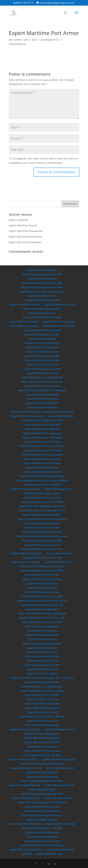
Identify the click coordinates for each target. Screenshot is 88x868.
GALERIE (27, 854)
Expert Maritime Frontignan (42, 343)
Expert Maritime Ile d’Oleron (42, 656)
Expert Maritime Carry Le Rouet (42, 317)
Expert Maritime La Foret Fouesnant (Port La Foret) (42, 678)
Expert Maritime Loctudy (25, 729)
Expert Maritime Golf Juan (42, 352)
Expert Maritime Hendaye (42, 648)
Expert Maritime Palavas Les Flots (42, 420)
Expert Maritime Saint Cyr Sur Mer (42, 502)
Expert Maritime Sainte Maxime (42, 532)
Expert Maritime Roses (59, 489)
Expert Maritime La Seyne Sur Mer (42, 382)
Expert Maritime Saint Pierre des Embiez (42, 519)
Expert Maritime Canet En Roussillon (42, 292)
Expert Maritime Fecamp (42, 837)
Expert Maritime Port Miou (42, 467)
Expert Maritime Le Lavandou (42, 386)
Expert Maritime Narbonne (27, 416)
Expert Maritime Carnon (60, 304)
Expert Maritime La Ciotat (42, 373)
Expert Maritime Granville (26, 850)
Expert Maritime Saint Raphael (42, 523)
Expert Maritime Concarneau (42, 811)
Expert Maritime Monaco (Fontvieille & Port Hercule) (42, 412)
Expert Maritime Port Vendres (42, 485)
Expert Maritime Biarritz (60, 785)
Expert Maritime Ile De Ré (42, 661)
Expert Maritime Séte (60, 553)
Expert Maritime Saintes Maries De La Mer (42, 536)
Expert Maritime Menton (42, 407)
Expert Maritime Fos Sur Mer (42, 335)
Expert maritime (18, 220)
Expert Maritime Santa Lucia (42, 545)
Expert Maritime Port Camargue (42, 433)
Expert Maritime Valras (59, 562)
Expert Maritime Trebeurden (42, 626)
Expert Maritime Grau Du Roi (42, 360)
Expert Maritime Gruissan (42, 364)
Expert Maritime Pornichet (59, 759)
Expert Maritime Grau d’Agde (42, 356)
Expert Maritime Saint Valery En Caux (42, 618)
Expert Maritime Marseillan (42, 395)
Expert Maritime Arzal (60, 768)
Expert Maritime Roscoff (42, 588)
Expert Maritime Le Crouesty (42, 704)
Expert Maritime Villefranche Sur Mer (42, 566)
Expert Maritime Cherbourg (42, 807)
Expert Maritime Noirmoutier (42, 738)
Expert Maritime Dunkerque (26, 237)
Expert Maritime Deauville (25, 824)
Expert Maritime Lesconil (42, 721)
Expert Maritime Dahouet (42, 820)
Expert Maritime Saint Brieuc (42, 592)
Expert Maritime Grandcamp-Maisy (42, 845)
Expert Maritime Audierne (42, 777)
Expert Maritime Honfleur (42, 652)
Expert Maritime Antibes (42, 270)
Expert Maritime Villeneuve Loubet (42, 570)
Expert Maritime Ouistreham (42, 742)
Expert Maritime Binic (42, 789)
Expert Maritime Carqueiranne (42, 309)
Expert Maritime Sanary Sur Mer (42, 541)
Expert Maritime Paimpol (42, 747)
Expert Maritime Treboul (42, 631)
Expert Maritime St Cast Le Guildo (42, 622)
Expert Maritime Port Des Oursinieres (42, 446)
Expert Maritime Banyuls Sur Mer (42, 283)
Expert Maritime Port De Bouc (42, 442)
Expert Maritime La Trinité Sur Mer (42, 691)
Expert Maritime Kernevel (42, 669)
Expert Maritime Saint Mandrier (42, 515)
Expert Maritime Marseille (42, 399)
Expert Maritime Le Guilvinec (42, 708)
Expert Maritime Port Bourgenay (42, 579)
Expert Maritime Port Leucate (42, 459)
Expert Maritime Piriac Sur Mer (42, 755)
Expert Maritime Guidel (42, 639)
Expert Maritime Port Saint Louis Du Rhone (42, 480)
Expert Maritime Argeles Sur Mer (42, 274)
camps (18, 40)
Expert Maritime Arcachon (26, 768)
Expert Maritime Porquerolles (42, 425)
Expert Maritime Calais (58, 798)
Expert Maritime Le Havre (42, 712)
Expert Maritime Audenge (42, 772)
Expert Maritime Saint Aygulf (42, 493)
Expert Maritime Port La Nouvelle (42, 455)
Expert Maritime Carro (42, 313)
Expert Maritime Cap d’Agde (42, 300)
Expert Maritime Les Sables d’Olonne (42, 716)
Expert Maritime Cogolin (24, 326)
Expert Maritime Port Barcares (42, 429)
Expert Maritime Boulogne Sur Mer (42, 794)
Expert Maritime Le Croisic (42, 699)
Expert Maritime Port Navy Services (42, 476)
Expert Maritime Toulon (26, 562)
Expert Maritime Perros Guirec (42, 751)
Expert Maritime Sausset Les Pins (42, 549)
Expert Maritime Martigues (42, 403)
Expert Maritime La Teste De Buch (42, 686)
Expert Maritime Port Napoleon (42, 472)
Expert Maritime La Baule (42, 673)
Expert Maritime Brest (26, 798)
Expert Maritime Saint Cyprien (42, 498)
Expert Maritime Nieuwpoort (26, 231)
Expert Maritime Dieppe (60, 824)
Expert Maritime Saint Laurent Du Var (42, 510)
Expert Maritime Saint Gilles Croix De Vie (42, 601)
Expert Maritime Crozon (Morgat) (42, 815)
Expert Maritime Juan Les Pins (42, 369)
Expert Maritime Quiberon (42, 583)
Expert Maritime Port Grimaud (42, 450)
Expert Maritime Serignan (27, 553)
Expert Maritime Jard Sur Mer (42, 665)
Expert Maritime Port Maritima (42, 463)
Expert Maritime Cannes (42, 296)
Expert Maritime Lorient (60, 729)
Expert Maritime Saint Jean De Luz (42, 605)
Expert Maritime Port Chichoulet (42, 438)
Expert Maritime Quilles (26, 489)
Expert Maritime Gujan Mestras (42, 644)
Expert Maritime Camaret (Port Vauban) (42, 802)
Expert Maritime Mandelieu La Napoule (42, 390)
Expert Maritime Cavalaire (58, 322)
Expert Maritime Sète (49, 854)
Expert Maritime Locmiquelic (42, 725)
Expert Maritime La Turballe (42, 695)
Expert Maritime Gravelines (25, 242)
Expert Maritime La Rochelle (42, 682)
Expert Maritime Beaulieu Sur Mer (42, 287)
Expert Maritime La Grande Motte (42, 377)
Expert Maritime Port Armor (42, 575)
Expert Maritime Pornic (23, 759)
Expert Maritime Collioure (59, 326)
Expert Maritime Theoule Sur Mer (42, 558)
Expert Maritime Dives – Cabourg (42, 828)
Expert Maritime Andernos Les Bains (42, 764)
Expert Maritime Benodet (25, 785)
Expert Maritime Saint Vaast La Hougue (42, 613)
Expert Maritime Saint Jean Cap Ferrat (42, 506)
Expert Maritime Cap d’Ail (25, 304)
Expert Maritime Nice (61, 416)
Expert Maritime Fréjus (42, 339)
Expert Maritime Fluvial (23, 225)
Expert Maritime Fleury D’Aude (42, 330)
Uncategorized (49, 40)
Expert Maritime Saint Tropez (42, 528)
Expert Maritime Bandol (42, 279)
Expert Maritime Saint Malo (42, 609)
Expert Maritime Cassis (24, 322)
